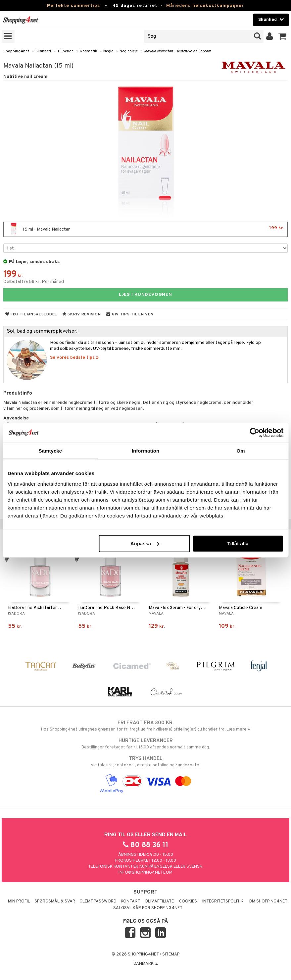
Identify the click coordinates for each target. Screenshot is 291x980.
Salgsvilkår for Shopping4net (148, 908)
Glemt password (98, 901)
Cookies (188, 901)
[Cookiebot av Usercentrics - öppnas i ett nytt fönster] (254, 433)
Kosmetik (88, 51)
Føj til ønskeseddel (31, 314)
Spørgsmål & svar (55, 901)
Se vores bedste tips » (74, 358)
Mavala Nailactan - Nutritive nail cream (178, 51)
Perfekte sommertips (73, 6)
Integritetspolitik (223, 901)
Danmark (146, 964)
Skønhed (43, 51)
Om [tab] (241, 451)
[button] (283, 36)
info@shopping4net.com (145, 873)
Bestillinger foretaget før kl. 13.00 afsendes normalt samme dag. (145, 744)
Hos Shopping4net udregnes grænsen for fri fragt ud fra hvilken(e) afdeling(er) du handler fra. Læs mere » (145, 726)
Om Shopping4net (268, 901)
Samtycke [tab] (50, 451)
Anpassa (145, 543)
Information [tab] (146, 451)
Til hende (65, 51)
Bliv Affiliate (160, 901)
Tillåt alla (238, 543)
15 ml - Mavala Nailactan (145, 229)
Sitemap (171, 954)
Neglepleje (129, 51)
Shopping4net (16, 51)
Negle (108, 51)
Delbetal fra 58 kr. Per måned (34, 282)
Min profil (19, 901)
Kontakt (130, 901)
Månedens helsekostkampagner (205, 6)
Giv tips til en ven (130, 314)
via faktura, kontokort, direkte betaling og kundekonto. (145, 762)
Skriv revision (82, 314)
